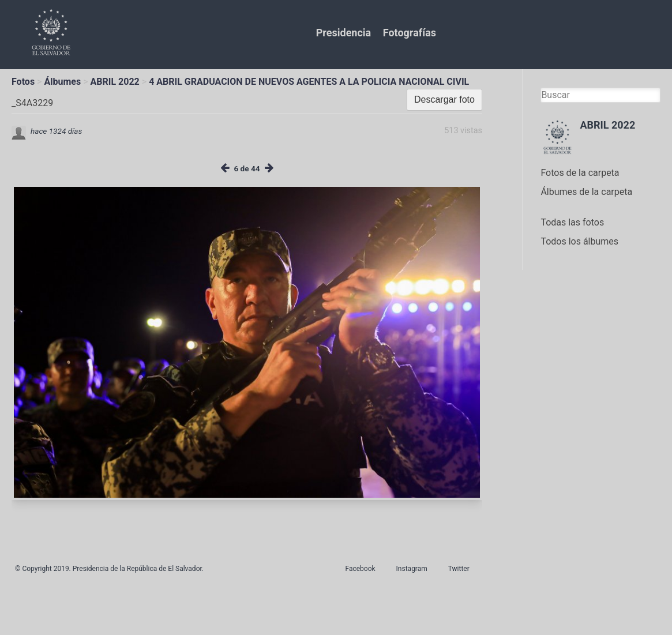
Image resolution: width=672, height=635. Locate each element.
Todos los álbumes (579, 241)
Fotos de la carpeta (580, 173)
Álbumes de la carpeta (586, 192)
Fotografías (410, 33)
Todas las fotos (572, 222)
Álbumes (62, 82)
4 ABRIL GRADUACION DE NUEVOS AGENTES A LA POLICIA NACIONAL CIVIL (309, 82)
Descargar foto (444, 99)
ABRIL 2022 (115, 82)
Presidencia (343, 33)
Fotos (23, 82)
